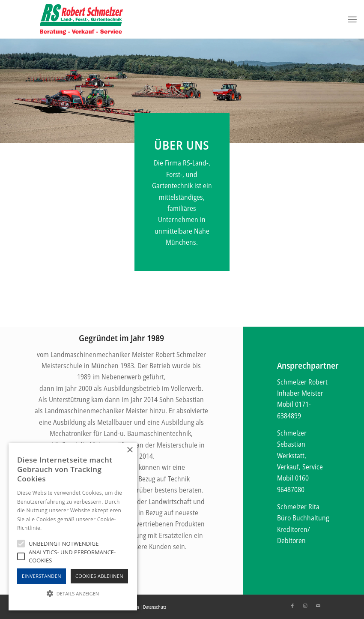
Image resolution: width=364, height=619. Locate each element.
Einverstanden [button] (42, 576)
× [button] (130, 450)
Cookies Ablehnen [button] (99, 576)
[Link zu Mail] (318, 606)
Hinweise (54, 528)
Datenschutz (155, 607)
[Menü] (352, 19)
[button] (73, 594)
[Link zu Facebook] (292, 606)
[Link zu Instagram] (305, 606)
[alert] (73, 527)
